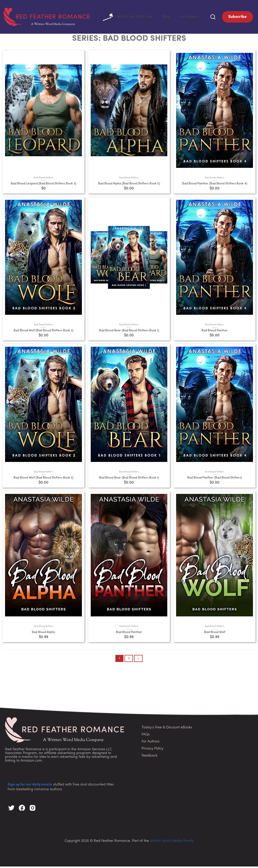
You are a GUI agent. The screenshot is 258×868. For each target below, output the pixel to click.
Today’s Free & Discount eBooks (167, 729)
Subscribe (237, 18)
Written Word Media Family (172, 842)
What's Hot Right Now (123, 18)
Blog (164, 17)
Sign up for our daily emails (30, 786)
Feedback (150, 757)
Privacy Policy (152, 750)
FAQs (146, 736)
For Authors (188, 17)
